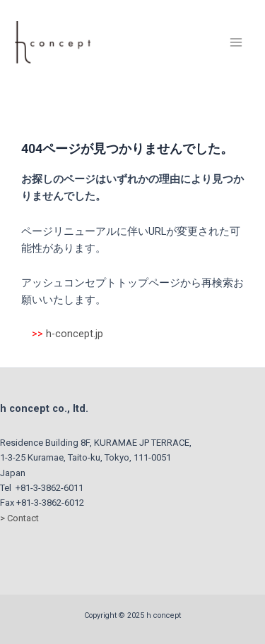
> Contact (19, 518)
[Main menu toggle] (236, 42)
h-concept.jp (75, 334)
